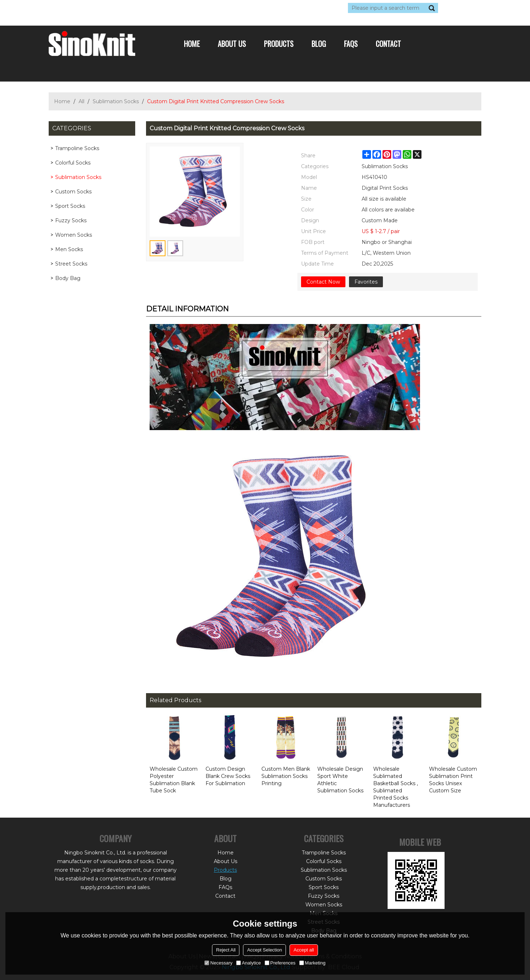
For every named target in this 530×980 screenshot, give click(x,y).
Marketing (312, 963)
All (81, 101)
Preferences (280, 963)
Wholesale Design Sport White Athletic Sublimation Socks (340, 780)
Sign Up (115, 8)
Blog (319, 44)
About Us (232, 44)
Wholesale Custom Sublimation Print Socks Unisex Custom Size (453, 780)
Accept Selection (264, 950)
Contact (388, 44)
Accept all (304, 950)
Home (192, 44)
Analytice (249, 963)
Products (279, 44)
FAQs (351, 44)
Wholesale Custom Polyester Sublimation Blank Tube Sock (174, 780)
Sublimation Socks (116, 101)
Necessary (218, 963)
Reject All (226, 950)
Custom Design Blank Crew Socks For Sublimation (228, 776)
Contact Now (323, 282)
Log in (93, 8)
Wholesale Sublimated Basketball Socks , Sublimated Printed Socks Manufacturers (396, 787)
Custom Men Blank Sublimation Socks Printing (286, 776)
